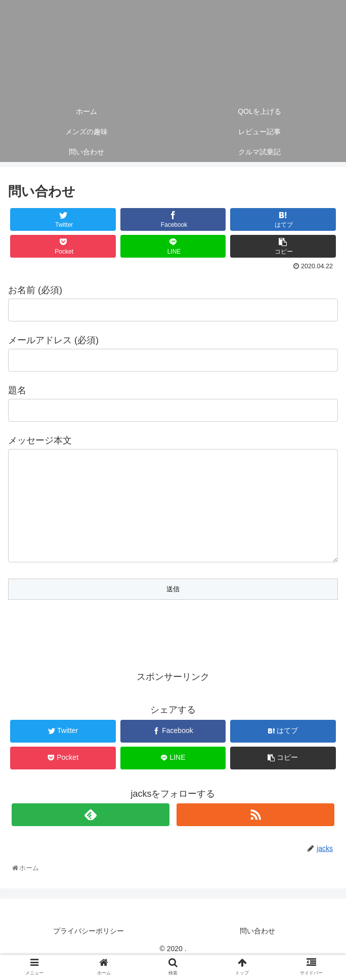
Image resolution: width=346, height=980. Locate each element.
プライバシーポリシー (89, 951)
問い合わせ (257, 951)
